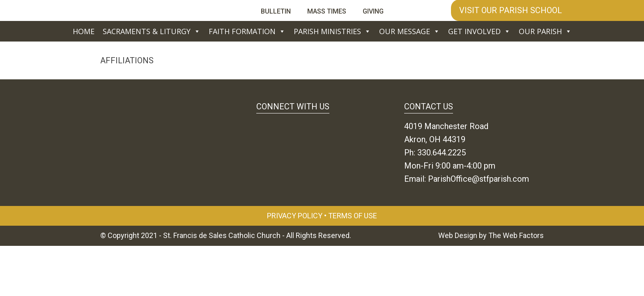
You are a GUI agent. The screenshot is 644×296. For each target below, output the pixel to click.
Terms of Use (353, 216)
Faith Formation (247, 31)
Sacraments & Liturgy (152, 31)
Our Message (409, 31)
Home (84, 31)
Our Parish (545, 31)
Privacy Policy (295, 216)
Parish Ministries (332, 31)
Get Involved (479, 31)
